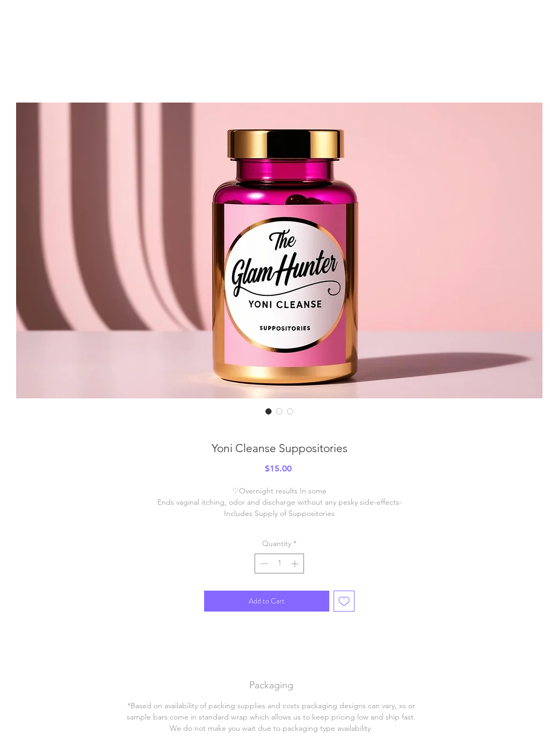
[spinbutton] (279, 564)
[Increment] (296, 564)
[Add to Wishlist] (344, 601)
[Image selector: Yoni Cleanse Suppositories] (269, 411)
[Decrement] (263, 564)
